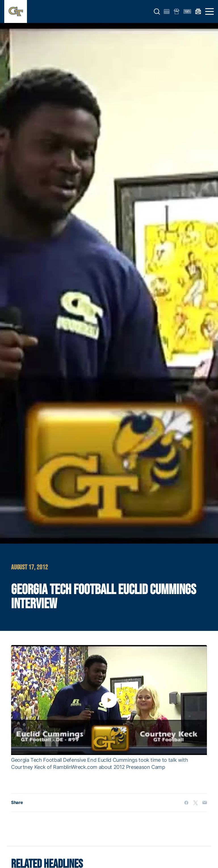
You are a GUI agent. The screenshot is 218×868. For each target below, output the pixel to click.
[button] (157, 12)
